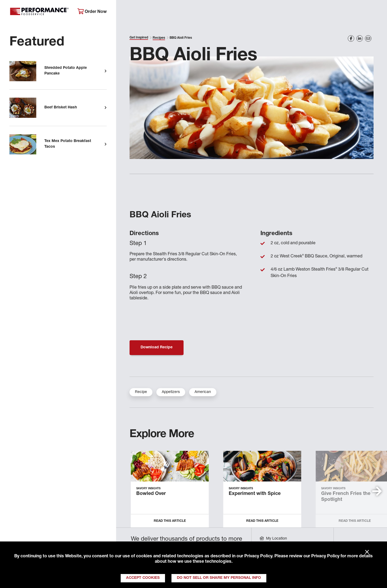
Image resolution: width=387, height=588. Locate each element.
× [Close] (367, 552)
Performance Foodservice (39, 12)
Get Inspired (296, 12)
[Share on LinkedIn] (360, 38)
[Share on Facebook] (351, 38)
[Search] (376, 13)
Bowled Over (151, 494)
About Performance (144, 12)
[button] (377, 491)
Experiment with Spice (255, 494)
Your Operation (252, 12)
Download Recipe (157, 348)
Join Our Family (340, 12)
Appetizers (171, 392)
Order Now (92, 12)
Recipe (141, 392)
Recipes (159, 38)
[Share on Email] (368, 38)
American (203, 392)
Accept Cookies (143, 578)
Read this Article (170, 521)
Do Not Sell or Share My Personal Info (219, 578)
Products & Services (200, 12)
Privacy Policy (258, 557)
